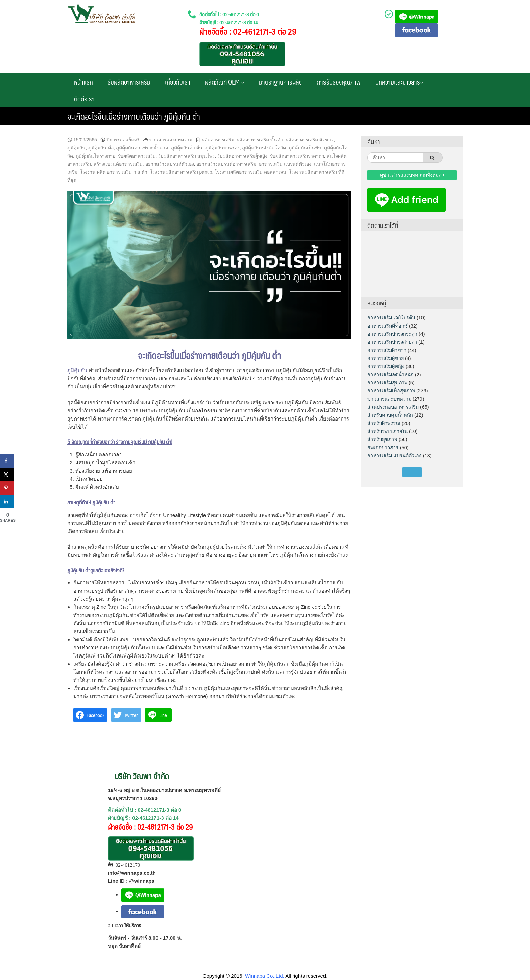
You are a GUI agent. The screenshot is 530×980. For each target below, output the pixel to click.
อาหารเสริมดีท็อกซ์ (388, 326)
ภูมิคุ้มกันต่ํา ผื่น (187, 148)
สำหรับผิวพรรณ (384, 423)
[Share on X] (7, 474)
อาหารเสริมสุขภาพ (387, 383)
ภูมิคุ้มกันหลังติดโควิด (264, 148)
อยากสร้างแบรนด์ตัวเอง (170, 164)
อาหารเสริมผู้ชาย (386, 358)
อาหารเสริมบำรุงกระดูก (392, 334)
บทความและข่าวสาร (399, 82)
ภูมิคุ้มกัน (76, 148)
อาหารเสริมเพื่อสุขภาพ (391, 391)
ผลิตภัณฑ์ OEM (225, 82)
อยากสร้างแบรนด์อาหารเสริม (226, 164)
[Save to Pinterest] (7, 488)
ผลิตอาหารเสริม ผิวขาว (310, 140)
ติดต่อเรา (84, 99)
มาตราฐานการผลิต (281, 82)
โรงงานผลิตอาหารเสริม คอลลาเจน (250, 172)
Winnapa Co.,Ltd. (265, 976)
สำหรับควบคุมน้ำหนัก (390, 415)
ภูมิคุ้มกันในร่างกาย (95, 156)
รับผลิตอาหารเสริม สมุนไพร (186, 156)
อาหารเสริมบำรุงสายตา (392, 342)
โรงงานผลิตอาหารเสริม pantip (181, 172)
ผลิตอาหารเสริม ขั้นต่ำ (260, 140)
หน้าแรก (83, 82)
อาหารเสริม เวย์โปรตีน (391, 318)
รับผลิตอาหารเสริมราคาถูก (297, 156)
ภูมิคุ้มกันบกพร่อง (222, 148)
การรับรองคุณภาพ (339, 82)
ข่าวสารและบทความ (171, 140)
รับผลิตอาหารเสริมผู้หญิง (242, 156)
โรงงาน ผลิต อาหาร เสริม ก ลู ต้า (114, 172)
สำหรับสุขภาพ (382, 439)
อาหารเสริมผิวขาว (387, 350)
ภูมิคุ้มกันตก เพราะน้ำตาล (142, 148)
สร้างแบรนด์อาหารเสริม (118, 164)
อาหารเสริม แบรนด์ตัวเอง (285, 164)
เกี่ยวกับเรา (178, 82)
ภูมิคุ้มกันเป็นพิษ (305, 148)
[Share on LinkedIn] (7, 501)
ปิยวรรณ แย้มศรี (123, 140)
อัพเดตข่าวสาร (383, 448)
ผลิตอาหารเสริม (218, 140)
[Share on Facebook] (7, 461)
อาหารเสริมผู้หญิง (386, 366)
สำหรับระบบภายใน (388, 431)
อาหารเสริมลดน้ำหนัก (391, 375)
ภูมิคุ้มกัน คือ (101, 148)
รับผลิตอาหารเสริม (129, 82)
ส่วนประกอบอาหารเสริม (393, 407)
